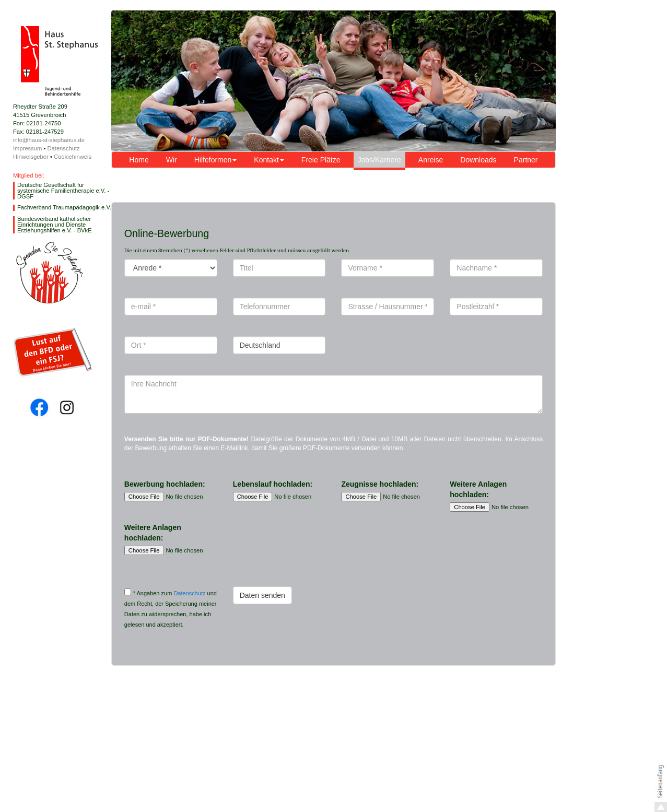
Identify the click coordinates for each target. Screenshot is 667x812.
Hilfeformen (216, 160)
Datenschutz (63, 148)
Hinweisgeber (31, 157)
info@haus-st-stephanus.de (49, 140)
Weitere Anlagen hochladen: (478, 489)
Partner (526, 160)
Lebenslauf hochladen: (273, 484)
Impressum (27, 148)
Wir (172, 160)
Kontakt (269, 160)
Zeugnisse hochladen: (380, 484)
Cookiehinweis (73, 157)
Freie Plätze (321, 160)
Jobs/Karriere (379, 160)
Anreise (431, 160)
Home (139, 160)
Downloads (478, 160)
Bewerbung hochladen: (165, 484)
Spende (49, 273)
